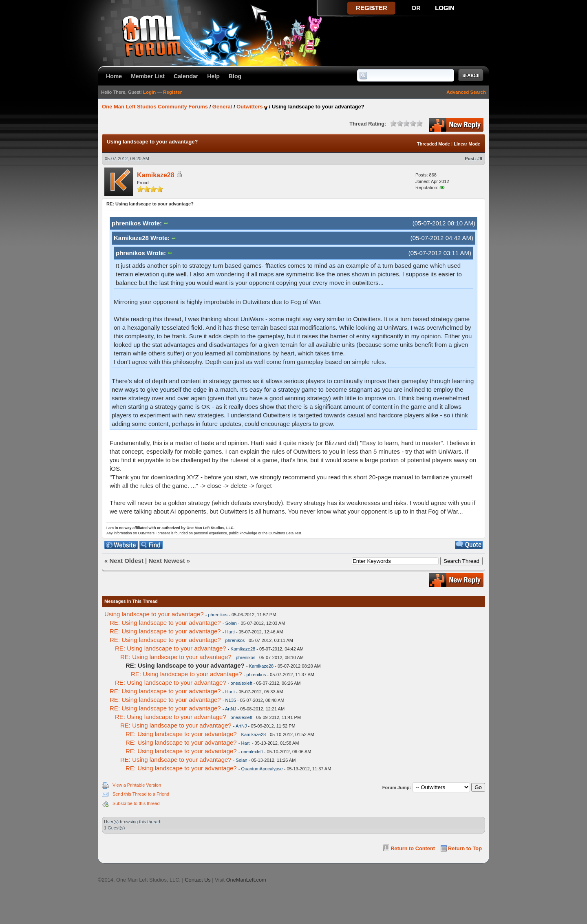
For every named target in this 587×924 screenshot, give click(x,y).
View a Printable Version (137, 785)
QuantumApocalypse (262, 769)
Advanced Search (466, 92)
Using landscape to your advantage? (154, 614)
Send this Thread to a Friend (141, 794)
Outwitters (249, 107)
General (222, 107)
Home (114, 76)
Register (172, 92)
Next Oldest (127, 561)
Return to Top (465, 848)
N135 (231, 700)
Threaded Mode (434, 144)
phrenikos (218, 615)
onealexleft (242, 683)
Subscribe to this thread (136, 803)
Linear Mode (467, 144)
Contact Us (198, 880)
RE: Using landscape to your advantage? (165, 623)
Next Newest (167, 561)
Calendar (186, 76)
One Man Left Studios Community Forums (155, 107)
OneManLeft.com (246, 880)
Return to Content (413, 848)
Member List (148, 76)
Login (149, 92)
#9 (480, 159)
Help (213, 76)
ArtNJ (231, 709)
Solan (231, 623)
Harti (230, 632)
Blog (235, 76)
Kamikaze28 (156, 175)
